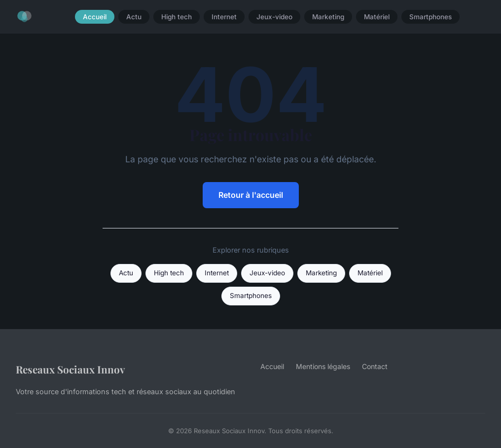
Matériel (377, 17)
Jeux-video (274, 17)
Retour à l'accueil (251, 195)
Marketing (328, 17)
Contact (375, 366)
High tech (177, 17)
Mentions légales (323, 366)
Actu (134, 17)
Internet (224, 17)
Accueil (95, 17)
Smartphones (430, 17)
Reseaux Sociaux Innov (71, 369)
